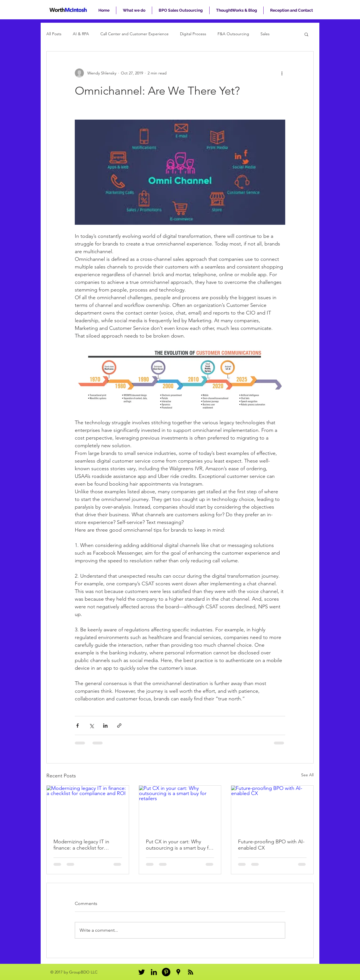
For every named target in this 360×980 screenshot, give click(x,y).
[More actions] (282, 73)
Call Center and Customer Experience (135, 34)
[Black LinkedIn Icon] (154, 972)
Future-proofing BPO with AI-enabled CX (271, 845)
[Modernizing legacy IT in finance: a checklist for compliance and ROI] (88, 809)
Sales (265, 34)
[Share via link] (119, 726)
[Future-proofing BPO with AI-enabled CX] (272, 809)
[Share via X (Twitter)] (91, 726)
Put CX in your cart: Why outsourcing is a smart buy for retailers (180, 845)
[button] (306, 34)
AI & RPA (81, 34)
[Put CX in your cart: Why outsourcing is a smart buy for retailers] (180, 809)
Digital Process (193, 34)
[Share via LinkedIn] (105, 726)
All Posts (54, 34)
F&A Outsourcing (233, 34)
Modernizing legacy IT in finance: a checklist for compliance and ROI (81, 845)
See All (307, 775)
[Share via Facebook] (77, 726)
